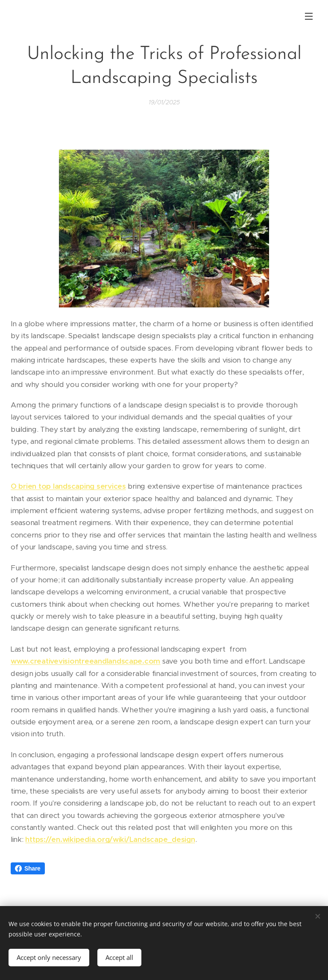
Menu (309, 16)
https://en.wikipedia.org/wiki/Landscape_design (110, 839)
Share (28, 868)
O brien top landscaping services (68, 486)
